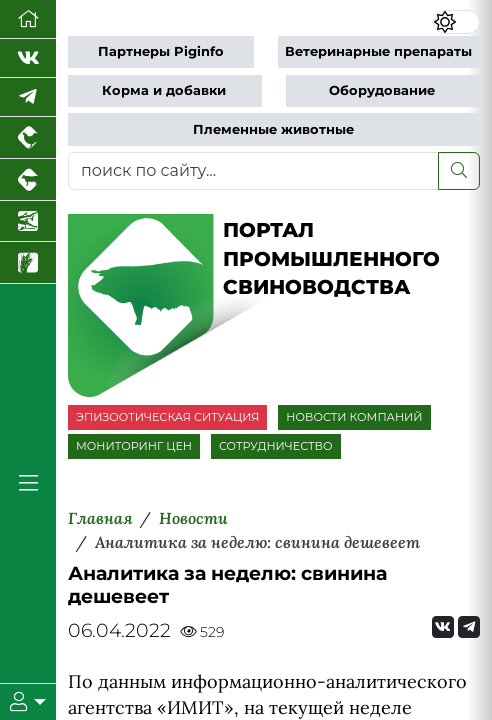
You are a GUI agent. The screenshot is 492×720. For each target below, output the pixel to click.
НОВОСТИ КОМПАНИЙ (354, 417)
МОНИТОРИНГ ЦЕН (134, 446)
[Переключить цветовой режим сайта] (457, 22)
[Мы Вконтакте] (28, 58)
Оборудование (382, 90)
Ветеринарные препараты (378, 51)
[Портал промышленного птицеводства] (28, 138)
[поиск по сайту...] (253, 171)
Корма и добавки (164, 90)
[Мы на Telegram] (469, 627)
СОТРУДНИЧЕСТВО (276, 446)
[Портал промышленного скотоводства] (28, 180)
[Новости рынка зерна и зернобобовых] (28, 263)
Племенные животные (273, 129)
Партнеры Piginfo (161, 51)
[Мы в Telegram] (28, 97)
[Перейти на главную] (28, 19)
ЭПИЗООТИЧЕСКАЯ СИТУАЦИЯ (167, 417)
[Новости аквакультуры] (28, 222)
